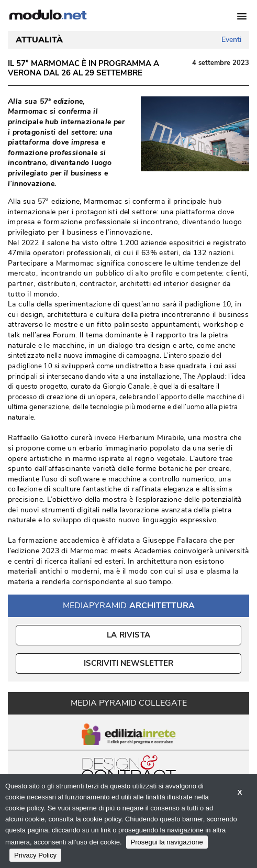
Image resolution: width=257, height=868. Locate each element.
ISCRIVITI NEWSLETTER (128, 663)
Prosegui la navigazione (167, 842)
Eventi (231, 40)
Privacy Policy (35, 855)
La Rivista (128, 635)
